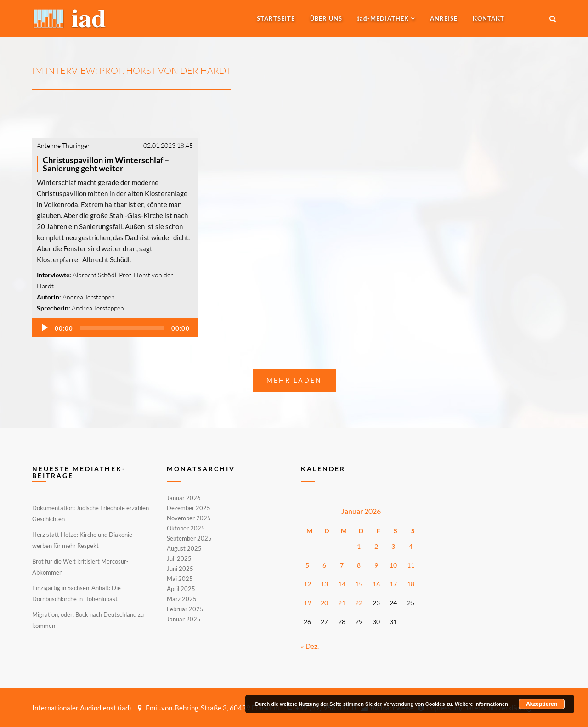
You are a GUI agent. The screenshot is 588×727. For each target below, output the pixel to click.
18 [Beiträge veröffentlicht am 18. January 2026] (411, 584)
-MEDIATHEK (383, 18)
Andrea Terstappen (89, 297)
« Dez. (310, 646)
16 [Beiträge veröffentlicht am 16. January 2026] (376, 584)
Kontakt (489, 18)
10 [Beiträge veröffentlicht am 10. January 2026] (393, 565)
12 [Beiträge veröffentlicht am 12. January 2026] (307, 584)
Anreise (444, 18)
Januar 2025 (184, 619)
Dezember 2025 (189, 508)
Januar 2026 (184, 498)
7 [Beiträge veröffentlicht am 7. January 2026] (342, 565)
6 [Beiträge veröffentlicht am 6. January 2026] (324, 565)
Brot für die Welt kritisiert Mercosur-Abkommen (80, 567)
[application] (115, 327)
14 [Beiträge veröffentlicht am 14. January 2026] (342, 584)
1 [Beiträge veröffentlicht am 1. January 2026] (359, 546)
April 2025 (181, 589)
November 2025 (189, 518)
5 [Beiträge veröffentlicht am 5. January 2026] (307, 565)
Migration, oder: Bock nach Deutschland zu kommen (88, 620)
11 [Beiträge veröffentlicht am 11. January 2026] (411, 565)
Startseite (276, 18)
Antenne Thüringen (64, 145)
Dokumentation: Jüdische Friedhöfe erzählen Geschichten (90, 513)
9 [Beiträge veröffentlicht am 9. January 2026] (376, 565)
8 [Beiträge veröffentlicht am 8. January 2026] (359, 565)
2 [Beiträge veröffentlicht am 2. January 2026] (376, 546)
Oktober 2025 (186, 528)
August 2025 (184, 548)
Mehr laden (294, 380)
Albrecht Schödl (94, 275)
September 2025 (189, 538)
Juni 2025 (180, 569)
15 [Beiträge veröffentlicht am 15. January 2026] (359, 584)
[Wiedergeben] (45, 328)
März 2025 (182, 599)
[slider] (122, 328)
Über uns (326, 18)
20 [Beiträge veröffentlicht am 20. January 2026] (324, 603)
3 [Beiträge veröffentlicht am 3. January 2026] (393, 546)
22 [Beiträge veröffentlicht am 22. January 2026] (359, 603)
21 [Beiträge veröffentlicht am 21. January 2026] (342, 603)
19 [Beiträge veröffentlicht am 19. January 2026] (307, 603)
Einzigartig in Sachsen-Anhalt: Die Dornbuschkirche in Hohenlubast (76, 593)
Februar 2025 (185, 609)
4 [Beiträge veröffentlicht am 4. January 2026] (411, 546)
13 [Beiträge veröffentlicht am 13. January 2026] (324, 584)
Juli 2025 (179, 558)
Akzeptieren (542, 704)
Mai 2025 (180, 579)
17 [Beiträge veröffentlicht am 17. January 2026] (393, 584)
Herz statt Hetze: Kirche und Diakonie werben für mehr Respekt (82, 540)
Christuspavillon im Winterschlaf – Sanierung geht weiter (106, 164)
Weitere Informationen (481, 704)
